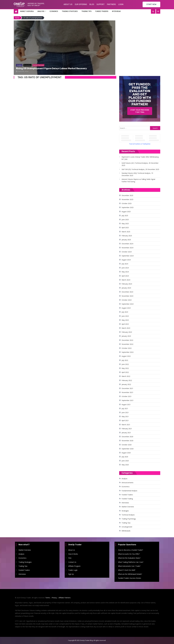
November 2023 (127, 296)
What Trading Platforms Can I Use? (131, 562)
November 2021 (127, 392)
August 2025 (126, 212)
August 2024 (126, 260)
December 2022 (127, 340)
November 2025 (127, 199)
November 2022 (127, 344)
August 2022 (126, 356)
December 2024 (127, 244)
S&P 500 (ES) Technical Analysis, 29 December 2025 (140, 169)
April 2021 (125, 420)
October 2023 (127, 300)
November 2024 (127, 248)
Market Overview (27, 11)
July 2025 (125, 216)
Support (101, 4)
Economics (54, 11)
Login (121, 4)
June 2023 (125, 316)
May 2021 (125, 416)
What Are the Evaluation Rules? (129, 558)
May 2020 (125, 465)
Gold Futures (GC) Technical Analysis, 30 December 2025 (140, 164)
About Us (68, 4)
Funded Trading (127, 499)
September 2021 (128, 400)
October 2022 (127, 348)
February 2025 (127, 236)
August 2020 (126, 453)
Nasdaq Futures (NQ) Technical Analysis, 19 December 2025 (137, 174)
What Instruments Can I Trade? (129, 566)
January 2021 (126, 433)
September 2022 (128, 352)
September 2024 (128, 256)
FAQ (70, 558)
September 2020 (128, 449)
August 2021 (126, 404)
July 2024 (125, 264)
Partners (111, 4)
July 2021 (125, 408)
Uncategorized (127, 527)
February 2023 (127, 332)
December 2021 (127, 388)
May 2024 (125, 272)
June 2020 (125, 461)
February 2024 (127, 284)
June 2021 (125, 412)
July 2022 (125, 360)
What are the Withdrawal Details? (130, 574)
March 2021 (126, 425)
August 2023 (126, 308)
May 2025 (125, 224)
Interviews (116, 11)
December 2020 (127, 437)
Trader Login (73, 570)
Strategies (125, 511)
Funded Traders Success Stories (130, 578)
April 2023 (125, 324)
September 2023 (128, 304)
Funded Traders (102, 11)
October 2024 (127, 252)
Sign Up (71, 574)
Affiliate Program (74, 566)
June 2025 (125, 220)
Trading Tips (87, 11)
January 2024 (126, 288)
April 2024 (125, 276)
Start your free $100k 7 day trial (140, 111)
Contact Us (72, 562)
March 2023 (126, 328)
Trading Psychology (129, 519)
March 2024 (126, 280)
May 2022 (125, 368)
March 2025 (126, 232)
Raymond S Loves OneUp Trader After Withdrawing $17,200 (140, 158)
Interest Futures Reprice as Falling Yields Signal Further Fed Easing (138, 180)
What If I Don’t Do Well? (127, 570)
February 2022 (127, 380)
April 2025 (125, 228)
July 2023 (125, 312)
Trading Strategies (70, 11)
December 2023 (127, 292)
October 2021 (127, 396)
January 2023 (126, 336)
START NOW (151, 4)
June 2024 (125, 268)
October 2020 (127, 445)
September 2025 (128, 207)
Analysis (41, 11)
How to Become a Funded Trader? (130, 550)
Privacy (54, 598)
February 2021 (127, 429)
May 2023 (125, 320)
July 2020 (125, 457)
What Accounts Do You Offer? (129, 554)
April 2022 (125, 372)
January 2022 (126, 384)
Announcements (128, 483)
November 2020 (127, 441)
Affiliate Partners (65, 598)
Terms (48, 598)
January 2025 (126, 240)
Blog (92, 4)
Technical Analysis (128, 515)
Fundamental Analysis (129, 491)
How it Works (73, 554)
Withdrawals (126, 531)
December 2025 (127, 195)
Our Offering (81, 4)
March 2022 (126, 376)
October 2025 (127, 203)
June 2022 (125, 364)
